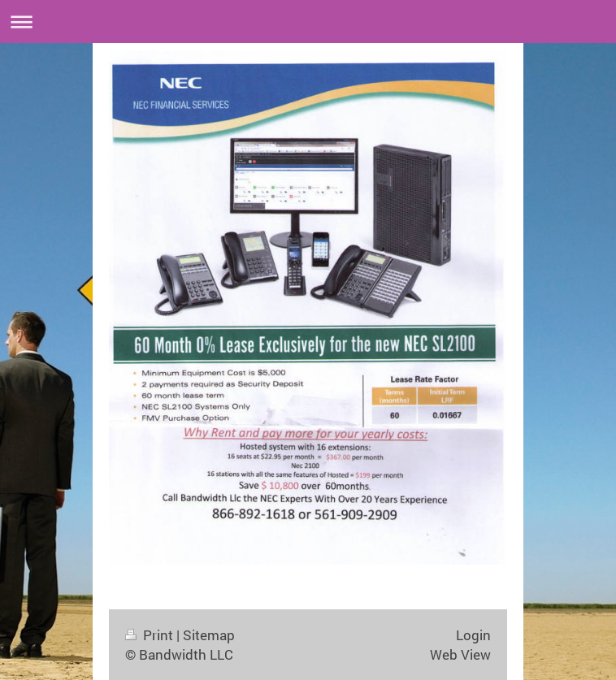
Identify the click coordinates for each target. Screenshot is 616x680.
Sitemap (209, 635)
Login (473, 635)
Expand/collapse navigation (308, 22)
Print (151, 635)
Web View (460, 654)
